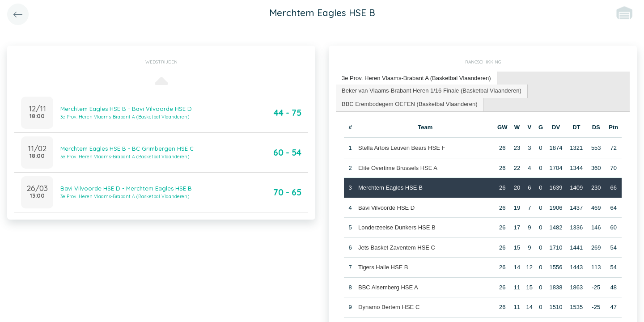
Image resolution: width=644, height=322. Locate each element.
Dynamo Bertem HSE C (389, 307)
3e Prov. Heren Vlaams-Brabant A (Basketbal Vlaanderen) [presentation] (416, 78)
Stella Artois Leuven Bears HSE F (402, 148)
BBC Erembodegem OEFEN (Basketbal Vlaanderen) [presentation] (409, 104)
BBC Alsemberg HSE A (388, 287)
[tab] (417, 78)
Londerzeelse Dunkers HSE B (397, 227)
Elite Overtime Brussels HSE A (398, 168)
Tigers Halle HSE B (383, 267)
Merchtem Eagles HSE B (390, 188)
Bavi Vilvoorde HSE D (386, 208)
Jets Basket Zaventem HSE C (397, 248)
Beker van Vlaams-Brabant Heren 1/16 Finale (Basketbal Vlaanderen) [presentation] (432, 91)
